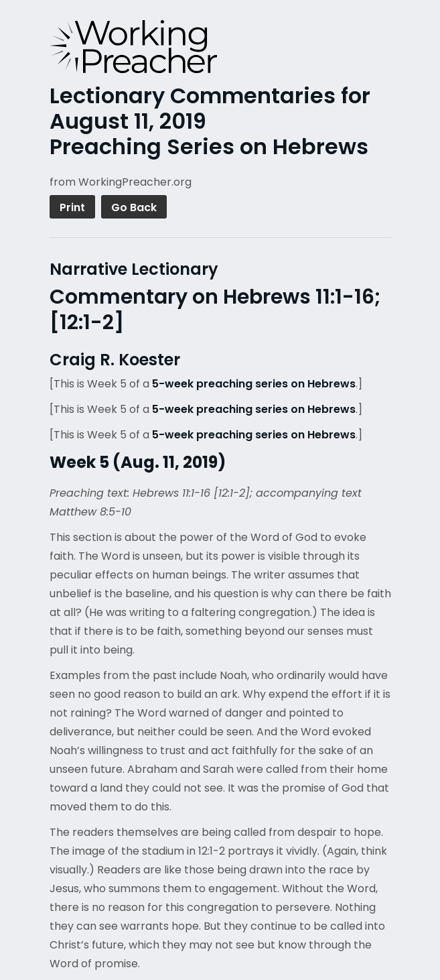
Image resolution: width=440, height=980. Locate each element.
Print (72, 207)
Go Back (134, 207)
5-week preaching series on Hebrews (254, 384)
